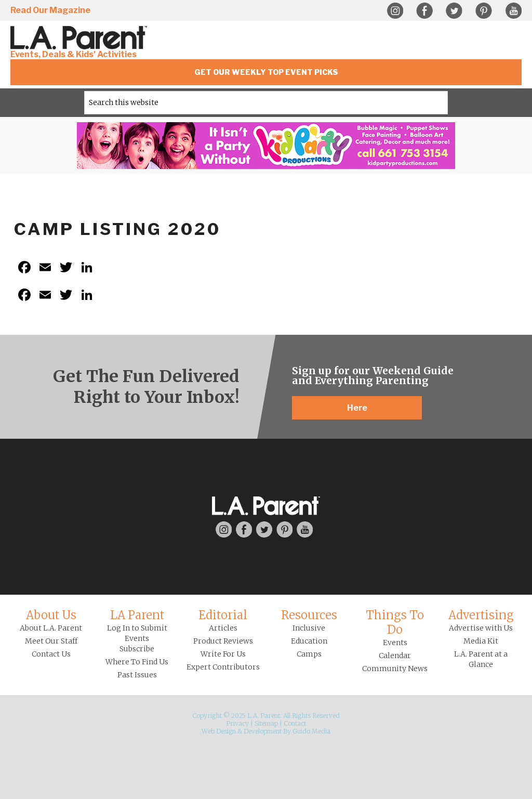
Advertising (481, 615)
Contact (295, 723)
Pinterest (484, 11)
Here (357, 408)
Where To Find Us (137, 662)
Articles (223, 628)
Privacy (237, 723)
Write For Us (223, 654)
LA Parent (137, 615)
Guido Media (311, 731)
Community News (395, 669)
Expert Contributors (223, 667)
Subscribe (137, 649)
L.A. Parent (81, 38)
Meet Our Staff (51, 641)
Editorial (223, 615)
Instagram (395, 11)
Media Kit (481, 641)
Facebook (424, 11)
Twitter (454, 11)
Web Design (219, 731)
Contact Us (51, 654)
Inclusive (309, 628)
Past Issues (137, 675)
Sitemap (266, 723)
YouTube (513, 11)
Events (395, 643)
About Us (51, 615)
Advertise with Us (481, 628)
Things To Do (395, 622)
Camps (309, 654)
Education (309, 641)
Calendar (395, 656)
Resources (309, 615)
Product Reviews (223, 641)
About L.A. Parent (51, 628)
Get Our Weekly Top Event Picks (266, 72)
